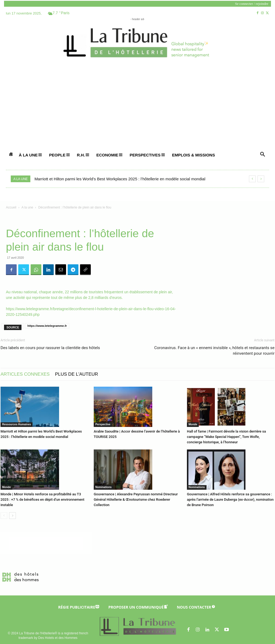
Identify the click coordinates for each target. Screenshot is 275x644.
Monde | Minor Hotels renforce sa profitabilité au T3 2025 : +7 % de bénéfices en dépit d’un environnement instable (42, 500)
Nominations (104, 487)
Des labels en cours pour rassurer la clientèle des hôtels (50, 348)
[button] (263, 155)
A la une (27, 207)
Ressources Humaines (17, 424)
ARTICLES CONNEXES (25, 374)
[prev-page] (4, 516)
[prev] (252, 179)
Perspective (103, 424)
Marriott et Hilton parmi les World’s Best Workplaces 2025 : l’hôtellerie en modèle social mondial (120, 179)
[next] (261, 179)
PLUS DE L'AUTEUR (77, 374)
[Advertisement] (137, 108)
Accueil (11, 207)
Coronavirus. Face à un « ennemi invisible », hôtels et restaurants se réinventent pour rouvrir (214, 351)
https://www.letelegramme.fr (47, 326)
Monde (193, 424)
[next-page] (12, 516)
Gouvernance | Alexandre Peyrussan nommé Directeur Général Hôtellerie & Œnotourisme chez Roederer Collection (136, 500)
